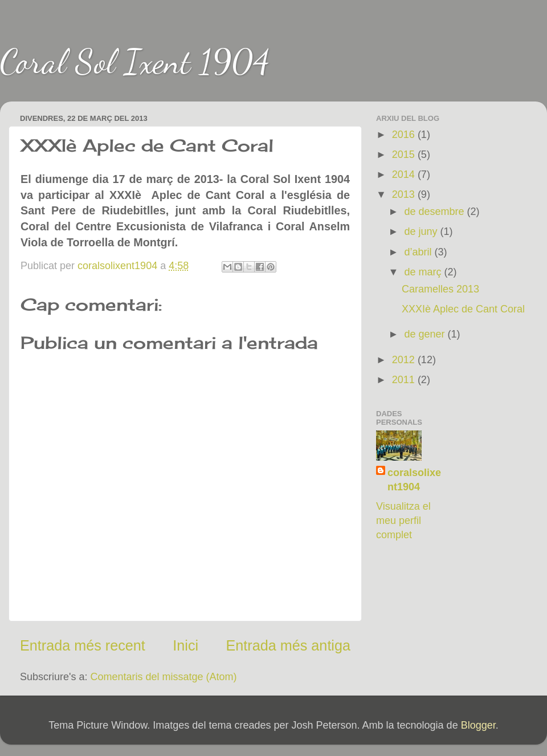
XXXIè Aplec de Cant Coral (463, 309)
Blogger (478, 725)
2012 (405, 360)
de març (424, 272)
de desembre (435, 212)
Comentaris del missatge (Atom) (164, 677)
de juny (422, 231)
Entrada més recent (83, 645)
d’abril (419, 252)
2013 (405, 194)
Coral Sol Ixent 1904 (135, 62)
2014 (405, 174)
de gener (426, 334)
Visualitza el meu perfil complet (403, 521)
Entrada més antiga (288, 645)
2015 (405, 155)
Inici (185, 645)
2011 (405, 380)
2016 (405, 135)
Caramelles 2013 (440, 289)
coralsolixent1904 (414, 480)
